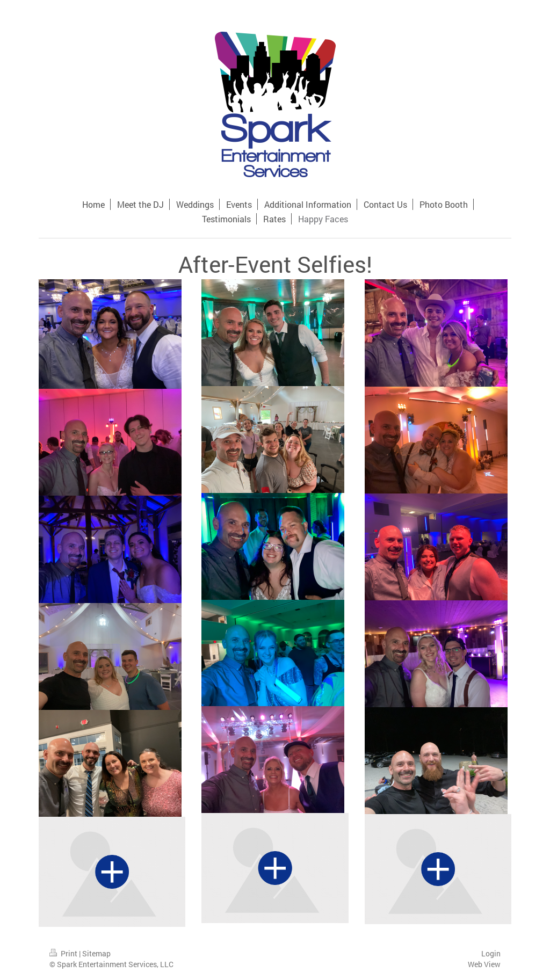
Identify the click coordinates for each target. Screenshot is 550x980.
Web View (484, 964)
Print (64, 953)
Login (491, 953)
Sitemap (96, 953)
